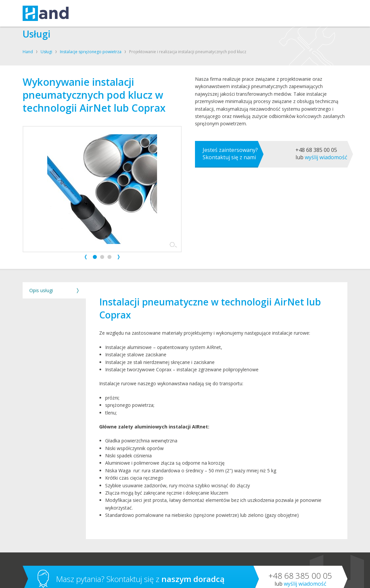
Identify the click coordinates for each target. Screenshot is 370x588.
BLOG (250, 13)
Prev (86, 207)
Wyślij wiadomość (326, 208)
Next (119, 207)
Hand (28, 52)
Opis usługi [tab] (41, 256)
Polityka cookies (183, 578)
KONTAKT (196, 13)
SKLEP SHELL (224, 13)
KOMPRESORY (122, 13)
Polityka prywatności (148, 578)
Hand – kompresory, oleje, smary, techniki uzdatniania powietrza (46, 13)
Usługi (46, 52)
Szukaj (336, 13)
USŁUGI (92, 13)
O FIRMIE (171, 13)
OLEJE (150, 13)
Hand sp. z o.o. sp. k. (46, 578)
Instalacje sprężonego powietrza (91, 52)
